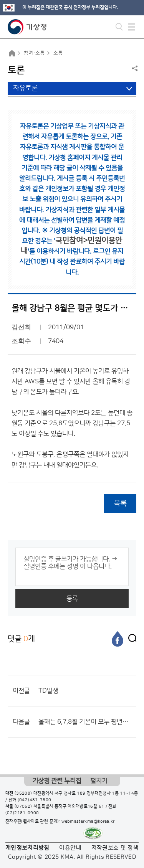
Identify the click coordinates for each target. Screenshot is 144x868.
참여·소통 (34, 53)
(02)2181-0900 (22, 813)
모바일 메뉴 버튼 (132, 27)
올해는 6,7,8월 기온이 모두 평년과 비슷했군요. (85, 722)
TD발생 (48, 691)
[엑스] (131, 639)
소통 (58, 53)
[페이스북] (118, 639)
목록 (120, 503)
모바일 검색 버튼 (119, 27)
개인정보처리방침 (27, 848)
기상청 (27, 27)
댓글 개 (21, 639)
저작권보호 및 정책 (115, 848)
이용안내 (70, 848)
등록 (72, 599)
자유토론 (25, 88)
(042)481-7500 (35, 800)
